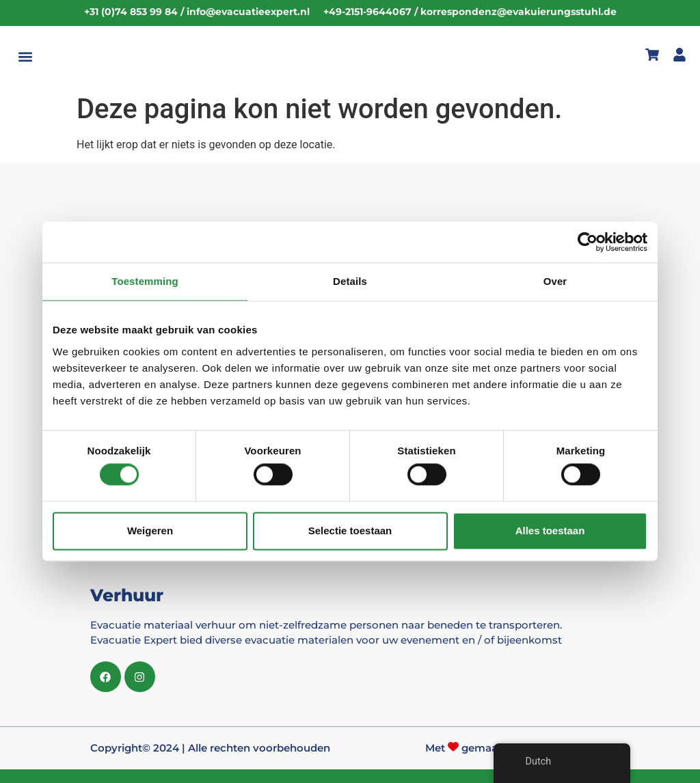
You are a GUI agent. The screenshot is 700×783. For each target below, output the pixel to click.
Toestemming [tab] (145, 281)
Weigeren (150, 531)
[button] (25, 57)
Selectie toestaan (350, 531)
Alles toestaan (550, 531)
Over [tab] (555, 281)
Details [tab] (350, 281)
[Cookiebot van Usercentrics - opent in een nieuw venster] (588, 242)
